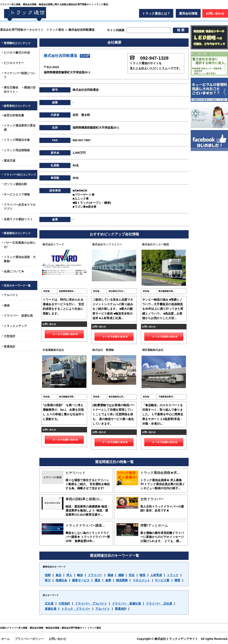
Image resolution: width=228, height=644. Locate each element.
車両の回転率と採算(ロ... (84, 499)
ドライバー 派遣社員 (126, 603)
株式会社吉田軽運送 (67, 56)
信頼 (48, 575)
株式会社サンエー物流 (155, 244)
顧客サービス (81, 580)
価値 (110, 575)
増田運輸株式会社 (153, 350)
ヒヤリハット (75, 473)
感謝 (121, 575)
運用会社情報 (188, 13)
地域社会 (61, 580)
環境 (177, 580)
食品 (58, 575)
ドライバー (95, 575)
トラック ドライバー (76, 609)
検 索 (181, 30)
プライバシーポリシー (29, 639)
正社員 (49, 603)
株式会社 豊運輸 (103, 350)
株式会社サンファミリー (107, 244)
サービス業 (162, 580)
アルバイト (103, 609)
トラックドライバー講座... (85, 525)
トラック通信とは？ (156, 13)
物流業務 (122, 580)
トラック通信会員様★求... (160, 473)
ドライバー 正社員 (159, 603)
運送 (97, 580)
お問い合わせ (215, 13)
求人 (69, 575)
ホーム (5, 639)
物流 (142, 575)
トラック (173, 575)
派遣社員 (51, 609)
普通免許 (121, 609)
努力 (48, 580)
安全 (132, 575)
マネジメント (141, 580)
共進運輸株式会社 (53, 350)
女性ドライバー (152, 499)
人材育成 (156, 575)
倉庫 (108, 580)
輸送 (80, 575)
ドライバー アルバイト (91, 603)
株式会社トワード (53, 244)
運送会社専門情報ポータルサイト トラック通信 (32, 30)
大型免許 (64, 603)
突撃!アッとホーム (154, 525)
